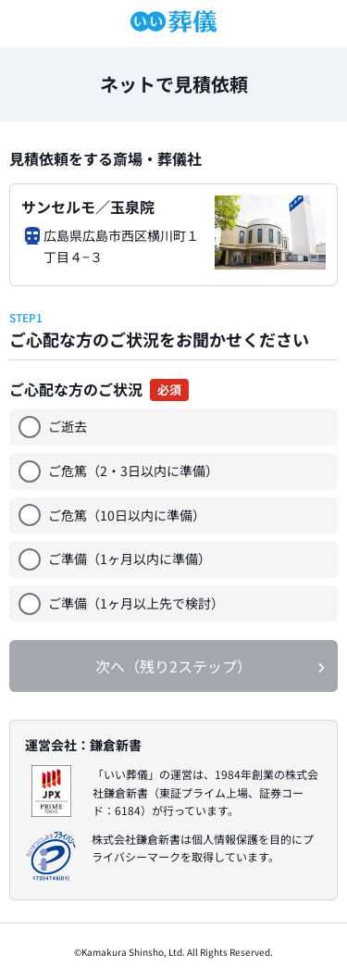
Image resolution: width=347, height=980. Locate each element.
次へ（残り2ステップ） (173, 666)
